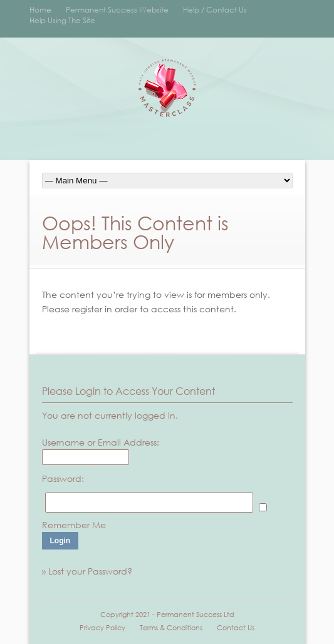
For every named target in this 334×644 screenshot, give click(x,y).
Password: (63, 478)
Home (40, 10)
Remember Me (74, 525)
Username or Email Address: (101, 442)
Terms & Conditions (171, 628)
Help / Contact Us (215, 10)
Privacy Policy (102, 628)
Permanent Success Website (117, 10)
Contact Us (236, 628)
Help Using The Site (62, 20)
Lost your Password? (90, 571)
